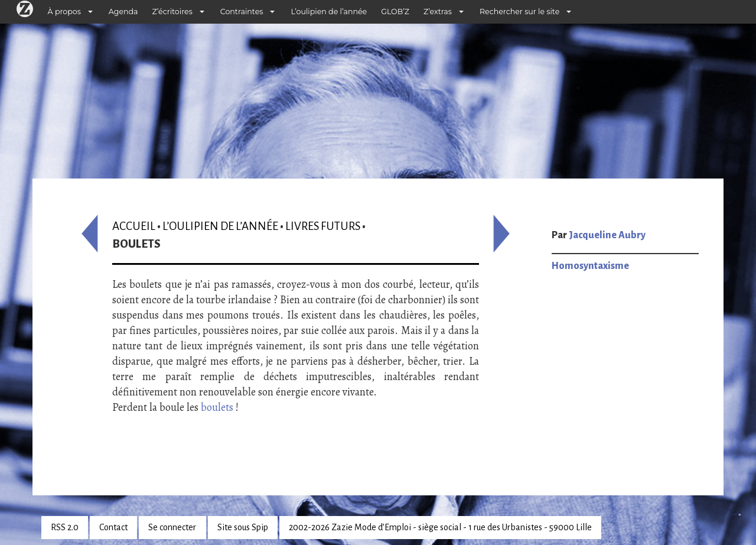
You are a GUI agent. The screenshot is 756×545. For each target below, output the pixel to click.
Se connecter (172, 527)
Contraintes (242, 12)
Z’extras (438, 12)
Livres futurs (323, 226)
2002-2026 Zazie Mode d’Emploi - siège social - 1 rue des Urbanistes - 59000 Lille (440, 527)
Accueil (134, 226)
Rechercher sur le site (519, 12)
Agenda (123, 12)
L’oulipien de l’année (329, 12)
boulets (217, 407)
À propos (64, 12)
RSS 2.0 (65, 527)
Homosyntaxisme (590, 266)
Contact (113, 527)
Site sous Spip (243, 527)
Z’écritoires (172, 12)
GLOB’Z (395, 12)
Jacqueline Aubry (607, 235)
